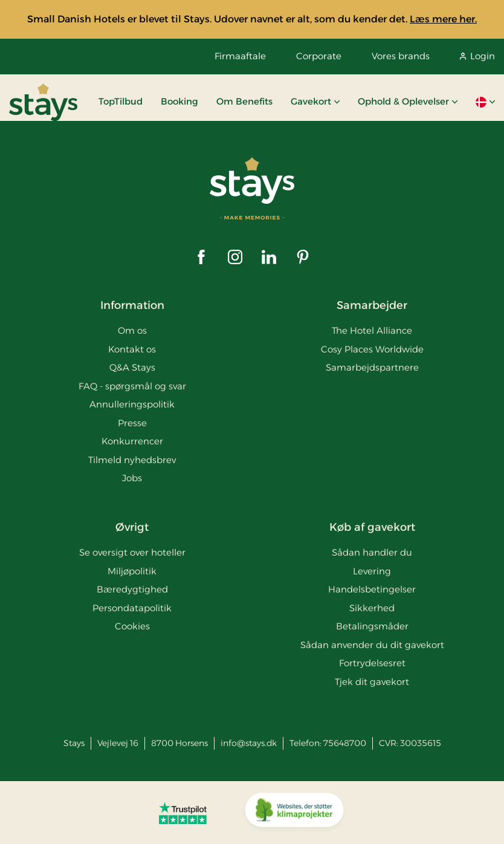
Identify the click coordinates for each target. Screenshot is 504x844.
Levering (372, 571)
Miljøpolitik (132, 571)
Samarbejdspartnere (372, 367)
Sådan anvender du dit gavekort (372, 645)
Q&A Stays (132, 367)
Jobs (132, 478)
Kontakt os (132, 349)
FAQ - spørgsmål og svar (132, 386)
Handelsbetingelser (372, 589)
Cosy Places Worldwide (372, 349)
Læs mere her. (443, 19)
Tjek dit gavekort (372, 682)
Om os (132, 330)
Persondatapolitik (132, 608)
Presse (132, 423)
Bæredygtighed (132, 589)
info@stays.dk (249, 743)
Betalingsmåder (372, 626)
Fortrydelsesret (372, 663)
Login (477, 56)
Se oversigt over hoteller (132, 552)
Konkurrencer (132, 441)
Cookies (132, 626)
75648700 (345, 743)
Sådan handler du (372, 552)
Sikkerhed (372, 608)
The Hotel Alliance (372, 330)
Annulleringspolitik (132, 404)
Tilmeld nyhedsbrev (132, 460)
